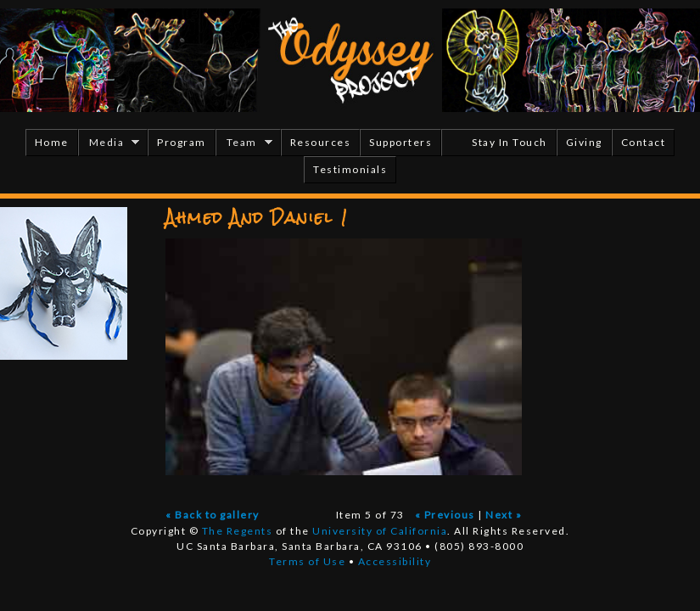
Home (52, 142)
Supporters (400, 142)
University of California (380, 531)
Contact (644, 142)
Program (182, 142)
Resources (321, 142)
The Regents (238, 531)
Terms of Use (307, 561)
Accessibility (395, 561)
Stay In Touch (510, 142)
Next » (504, 515)
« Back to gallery (213, 515)
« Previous (445, 515)
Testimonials (350, 169)
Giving (584, 142)
